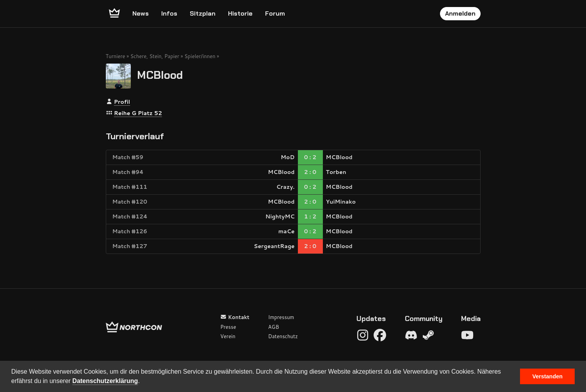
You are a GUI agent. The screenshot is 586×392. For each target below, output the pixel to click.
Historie (240, 13)
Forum (275, 13)
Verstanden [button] (547, 376)
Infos (169, 13)
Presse (228, 327)
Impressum (281, 317)
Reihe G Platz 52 (138, 113)
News (141, 13)
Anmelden (460, 13)
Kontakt (235, 317)
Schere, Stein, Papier (155, 56)
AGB (274, 327)
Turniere (116, 56)
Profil (122, 102)
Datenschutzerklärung (105, 381)
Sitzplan (203, 13)
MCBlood (160, 75)
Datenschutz (283, 336)
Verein (228, 336)
